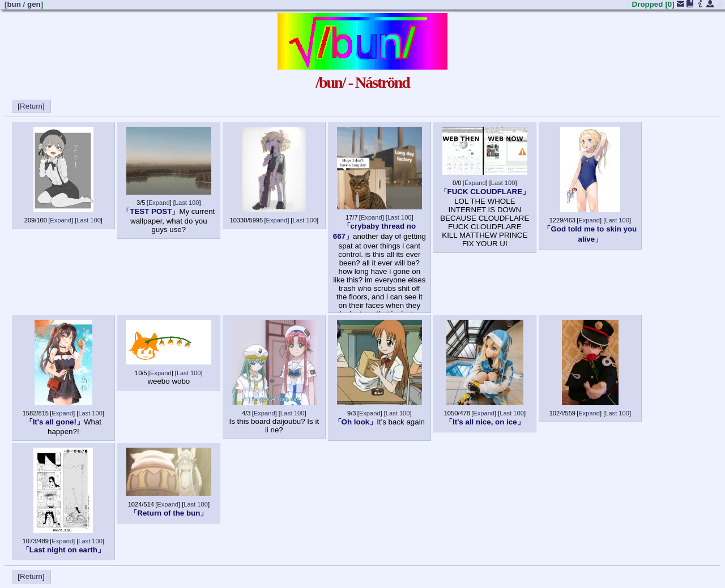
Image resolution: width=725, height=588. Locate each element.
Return (31, 106)
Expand (61, 220)
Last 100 (89, 220)
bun (14, 4)
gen (34, 4)
